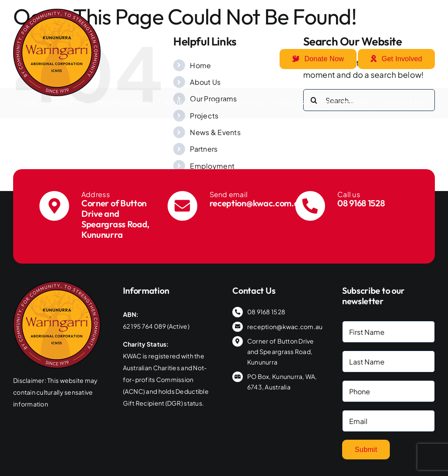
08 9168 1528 (361, 203)
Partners (204, 149)
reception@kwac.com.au (257, 203)
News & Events (215, 132)
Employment (212, 166)
